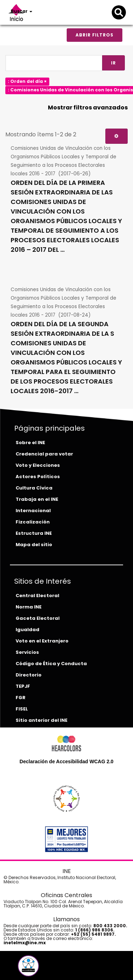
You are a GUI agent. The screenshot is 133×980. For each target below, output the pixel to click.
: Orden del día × (27, 81)
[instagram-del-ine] (43, 968)
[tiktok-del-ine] (48, 968)
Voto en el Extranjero (42, 641)
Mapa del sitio (34, 545)
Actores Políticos (38, 477)
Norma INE (29, 607)
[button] (28, 966)
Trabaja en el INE (37, 499)
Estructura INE (34, 533)
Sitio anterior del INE (41, 720)
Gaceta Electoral (38, 618)
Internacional (33, 511)
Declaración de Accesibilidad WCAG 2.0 (66, 761)
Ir (113, 63)
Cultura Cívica (34, 488)
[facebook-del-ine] (16, 968)
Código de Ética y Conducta (51, 664)
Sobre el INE (30, 443)
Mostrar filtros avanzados (88, 107)
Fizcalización (33, 522)
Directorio (29, 675)
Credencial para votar (44, 454)
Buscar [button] (21, 11)
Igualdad (27, 630)
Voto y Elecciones (38, 465)
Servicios (27, 652)
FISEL (22, 709)
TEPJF (23, 686)
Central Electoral (37, 596)
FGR (21, 698)
